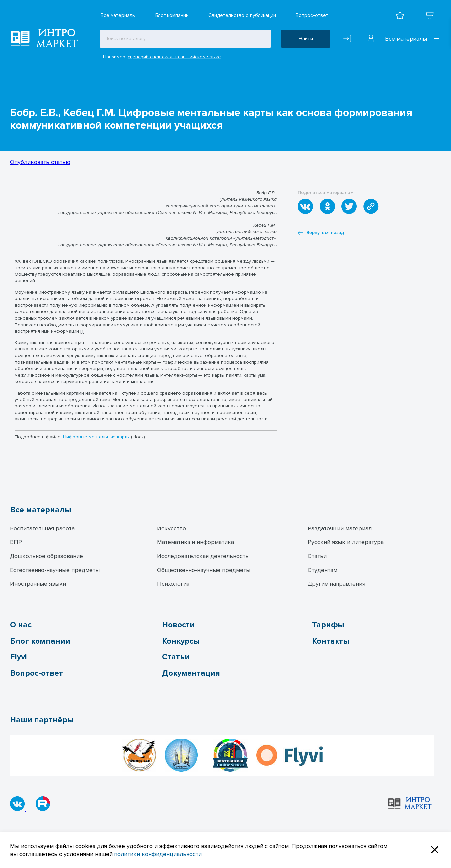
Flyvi (18, 657)
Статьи (317, 556)
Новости (178, 625)
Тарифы (328, 625)
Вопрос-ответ (312, 15)
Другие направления (337, 584)
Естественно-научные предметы (55, 570)
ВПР (16, 542)
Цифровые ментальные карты (96, 437)
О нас (21, 625)
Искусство (171, 528)
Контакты (331, 641)
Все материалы (118, 15)
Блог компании (172, 15)
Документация (191, 673)
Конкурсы (181, 641)
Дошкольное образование (46, 556)
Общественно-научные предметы (204, 570)
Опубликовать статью (40, 162)
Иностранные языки (38, 584)
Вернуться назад (321, 233)
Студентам (322, 570)
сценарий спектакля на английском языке (174, 57)
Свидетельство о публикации (242, 15)
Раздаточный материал (340, 528)
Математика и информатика (195, 542)
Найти (306, 39)
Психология (173, 584)
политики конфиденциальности (158, 854)
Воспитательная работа (42, 528)
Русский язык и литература (346, 542)
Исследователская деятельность (203, 556)
